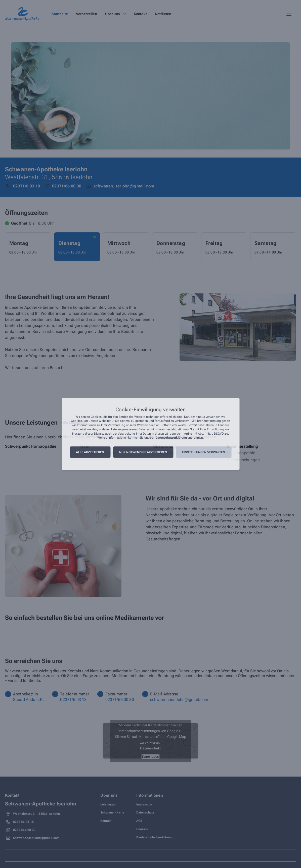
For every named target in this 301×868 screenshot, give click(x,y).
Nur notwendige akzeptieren (143, 452)
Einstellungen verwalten (204, 452)
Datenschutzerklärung (171, 438)
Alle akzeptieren (90, 452)
